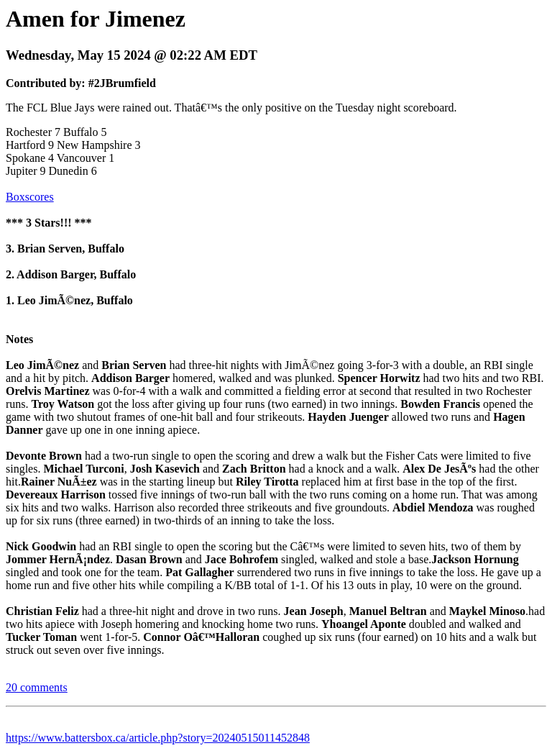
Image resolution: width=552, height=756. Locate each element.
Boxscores (30, 197)
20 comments (37, 687)
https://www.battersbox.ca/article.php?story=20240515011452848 (158, 738)
